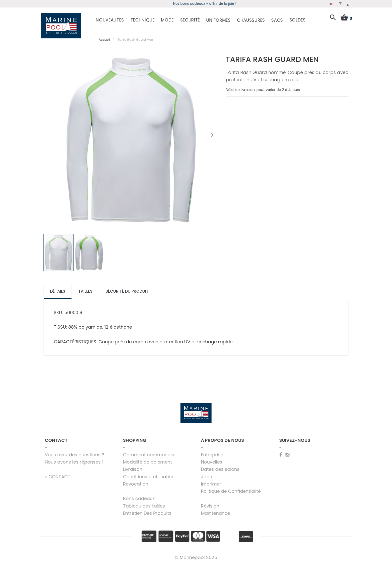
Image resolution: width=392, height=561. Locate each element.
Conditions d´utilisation (149, 473)
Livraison (133, 465)
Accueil (104, 36)
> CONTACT (58, 473)
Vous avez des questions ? (74, 451)
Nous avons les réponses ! (74, 458)
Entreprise (212, 451)
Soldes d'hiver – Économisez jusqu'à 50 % (196, 3)
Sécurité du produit (127, 287)
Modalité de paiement (147, 458)
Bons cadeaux (139, 495)
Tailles (85, 287)
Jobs (206, 473)
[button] (212, 131)
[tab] (58, 288)
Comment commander (149, 451)
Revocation (136, 480)
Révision (210, 502)
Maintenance (215, 509)
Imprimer (211, 480)
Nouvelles (212, 458)
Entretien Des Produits (147, 509)
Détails (58, 287)
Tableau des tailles (144, 502)
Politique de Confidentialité (231, 487)
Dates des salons (220, 465)
